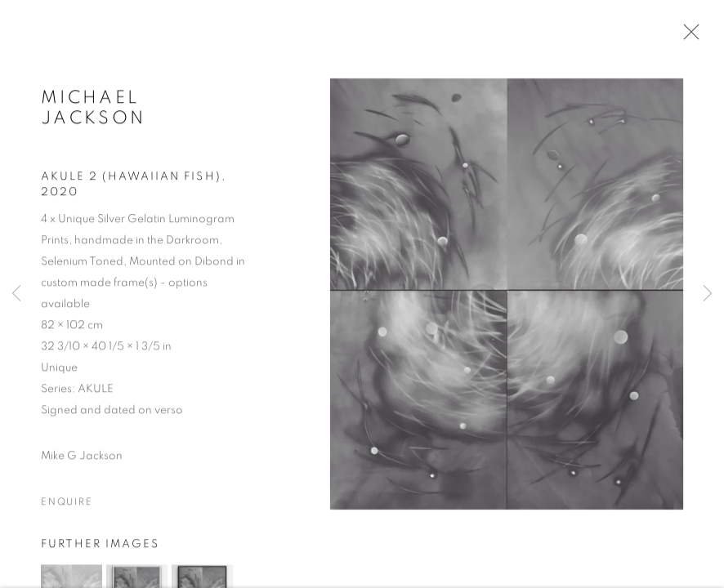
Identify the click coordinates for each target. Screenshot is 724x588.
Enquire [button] (67, 504)
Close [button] (687, 37)
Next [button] (708, 294)
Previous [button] (16, 294)
